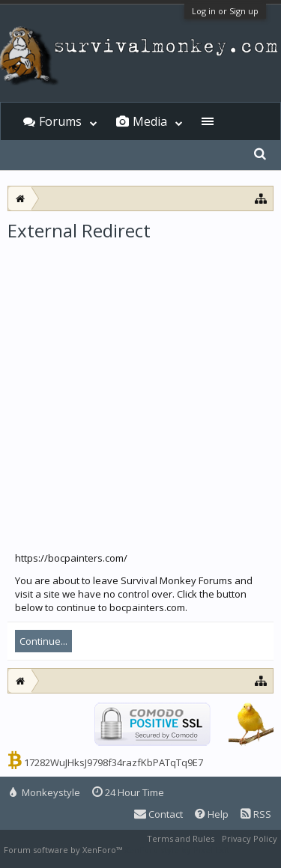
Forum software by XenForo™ (64, 850)
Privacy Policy (250, 838)
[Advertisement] (140, 391)
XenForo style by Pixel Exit (177, 850)
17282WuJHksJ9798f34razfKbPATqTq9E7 (114, 762)
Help (212, 814)
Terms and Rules (181, 838)
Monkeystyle (45, 792)
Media (150, 121)
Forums (60, 121)
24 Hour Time (128, 792)
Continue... (43, 641)
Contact (158, 814)
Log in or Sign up (225, 11)
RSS (256, 814)
